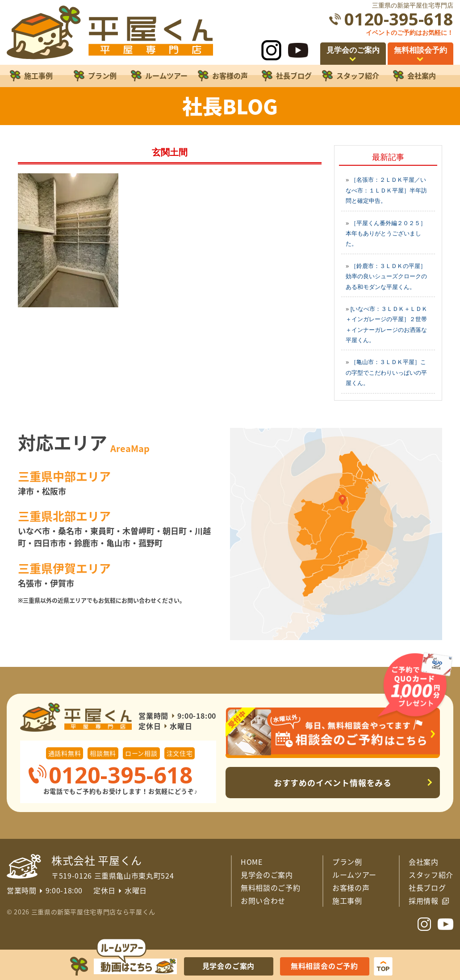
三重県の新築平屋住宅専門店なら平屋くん (93, 912)
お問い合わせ (263, 900)
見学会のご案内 (267, 875)
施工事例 (347, 900)
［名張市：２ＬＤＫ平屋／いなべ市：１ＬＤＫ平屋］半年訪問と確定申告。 (386, 190)
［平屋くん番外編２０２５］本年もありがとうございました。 (386, 234)
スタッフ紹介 (431, 875)
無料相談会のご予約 (324, 966)
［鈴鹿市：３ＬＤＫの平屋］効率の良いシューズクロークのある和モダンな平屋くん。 (386, 276)
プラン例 (347, 862)
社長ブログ (427, 888)
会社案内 (424, 862)
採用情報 (424, 900)
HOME (252, 862)
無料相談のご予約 (270, 888)
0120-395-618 (399, 19)
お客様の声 (351, 888)
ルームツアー (354, 875)
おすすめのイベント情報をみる (333, 783)
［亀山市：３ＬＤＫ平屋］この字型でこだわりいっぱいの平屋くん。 (386, 373)
